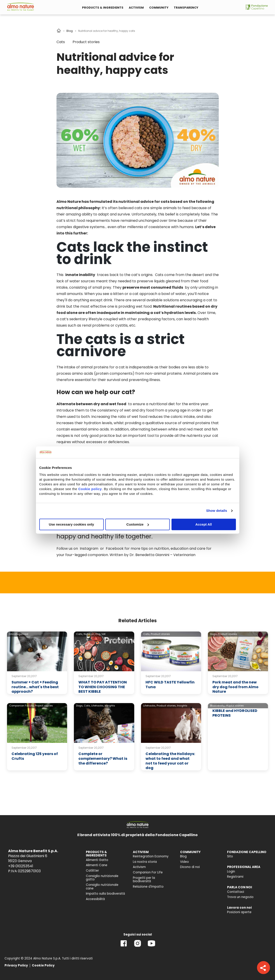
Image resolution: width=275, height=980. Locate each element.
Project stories (44, 706)
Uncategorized (19, 634)
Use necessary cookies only (71, 524)
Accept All (204, 524)
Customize (138, 524)
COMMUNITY (159, 8)
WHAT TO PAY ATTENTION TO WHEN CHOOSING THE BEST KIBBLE (103, 687)
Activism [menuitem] (139, 867)
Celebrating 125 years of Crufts (35, 756)
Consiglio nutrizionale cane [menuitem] (102, 887)
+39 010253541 (21, 866)
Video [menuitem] (185, 862)
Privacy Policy (16, 965)
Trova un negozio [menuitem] (240, 897)
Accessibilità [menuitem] (95, 899)
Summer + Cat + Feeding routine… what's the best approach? (35, 687)
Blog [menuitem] (183, 856)
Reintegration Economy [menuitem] (151, 856)
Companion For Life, (22, 706)
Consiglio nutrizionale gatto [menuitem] (102, 878)
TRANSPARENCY (186, 8)
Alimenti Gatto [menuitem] (97, 860)
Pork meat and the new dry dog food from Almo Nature (235, 687)
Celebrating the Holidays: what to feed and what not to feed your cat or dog (170, 761)
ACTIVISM (136, 8)
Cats (61, 42)
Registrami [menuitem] (235, 877)
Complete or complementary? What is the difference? (103, 759)
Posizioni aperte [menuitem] (239, 912)
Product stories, (166, 706)
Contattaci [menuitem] (236, 892)
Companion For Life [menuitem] (148, 872)
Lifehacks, (98, 706)
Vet (103, 634)
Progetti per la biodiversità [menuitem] (144, 880)
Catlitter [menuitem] (92, 871)
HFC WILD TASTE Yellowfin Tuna (170, 685)
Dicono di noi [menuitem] (190, 867)
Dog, (98, 634)
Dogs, (214, 634)
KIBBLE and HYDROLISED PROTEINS (235, 713)
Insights (110, 706)
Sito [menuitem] (230, 856)
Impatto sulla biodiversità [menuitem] (105, 894)
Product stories (86, 42)
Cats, (80, 634)
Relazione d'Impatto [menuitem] (148, 887)
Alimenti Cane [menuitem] (97, 865)
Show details (217, 511)
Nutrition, (89, 634)
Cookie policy (90, 489)
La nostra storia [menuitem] (145, 862)
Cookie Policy (43, 965)
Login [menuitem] (231, 871)
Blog (70, 31)
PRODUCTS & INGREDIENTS (103, 8)
